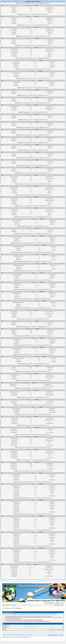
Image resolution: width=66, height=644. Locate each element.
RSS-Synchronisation (29, 635)
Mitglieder (51, 603)
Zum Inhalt (18, 635)
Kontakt (4, 635)
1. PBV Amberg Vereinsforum (8, 608)
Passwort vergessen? (59, 629)
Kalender (57, 603)
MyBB (21, 637)
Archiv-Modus (23, 635)
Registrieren (14, 605)
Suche (45, 603)
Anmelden (9, 605)
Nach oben (14, 635)
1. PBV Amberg (9, 635)
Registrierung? (53, 629)
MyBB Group (29, 637)
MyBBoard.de (13, 637)
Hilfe (62, 603)
